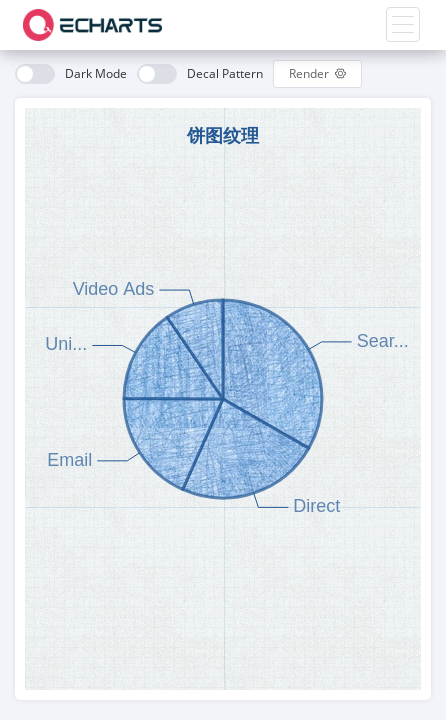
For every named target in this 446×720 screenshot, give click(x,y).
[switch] (71, 74)
